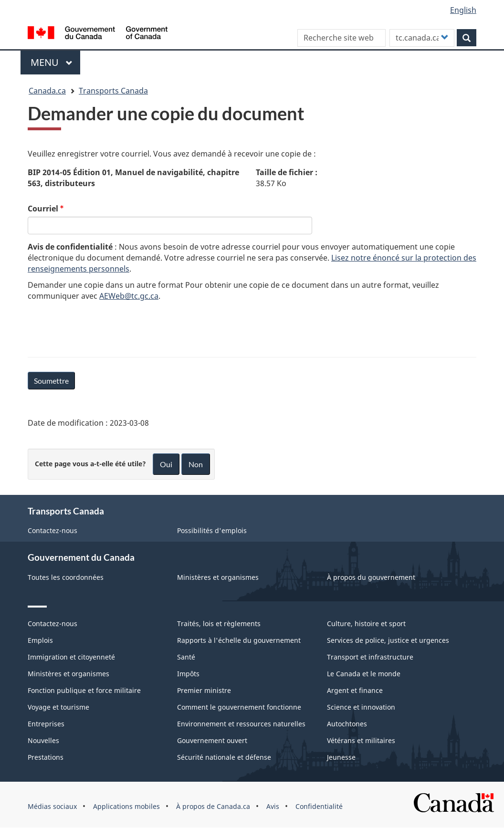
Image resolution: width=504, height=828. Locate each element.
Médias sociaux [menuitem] (52, 806)
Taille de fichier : (287, 172)
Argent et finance (355, 690)
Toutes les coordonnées (66, 577)
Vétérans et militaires (361, 740)
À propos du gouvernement (371, 577)
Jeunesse (341, 757)
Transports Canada (113, 91)
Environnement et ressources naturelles (241, 724)
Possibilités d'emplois (212, 530)
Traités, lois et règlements (219, 624)
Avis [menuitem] (273, 806)
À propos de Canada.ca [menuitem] (213, 806)
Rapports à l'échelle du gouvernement (239, 640)
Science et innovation (361, 707)
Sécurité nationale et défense (224, 757)
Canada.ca (47, 91)
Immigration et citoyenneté (71, 657)
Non (196, 464)
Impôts (188, 674)
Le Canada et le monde (364, 674)
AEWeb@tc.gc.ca (129, 296)
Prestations (46, 757)
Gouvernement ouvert (212, 740)
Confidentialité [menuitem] (319, 806)
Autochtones (347, 724)
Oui (166, 464)
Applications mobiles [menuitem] (126, 806)
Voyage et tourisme (58, 707)
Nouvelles (43, 740)
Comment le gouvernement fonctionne (239, 707)
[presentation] (100, 327)
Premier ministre (204, 690)
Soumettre (51, 381)
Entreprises (46, 724)
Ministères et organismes (218, 577)
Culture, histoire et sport (366, 624)
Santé (186, 657)
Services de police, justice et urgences (388, 640)
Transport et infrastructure (370, 657)
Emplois (40, 640)
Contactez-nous (52, 530)
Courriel (43, 209)
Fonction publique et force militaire (84, 690)
